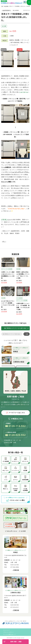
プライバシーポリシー (8, 632)
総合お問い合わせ (12, 531)
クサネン (5, 220)
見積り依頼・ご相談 (13, 642)
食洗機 (4, 26)
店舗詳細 (16, 570)
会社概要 (23, 531)
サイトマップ (6, 630)
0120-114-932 (15, 426)
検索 (27, 334)
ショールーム (24, 92)
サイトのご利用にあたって (10, 634)
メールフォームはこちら (16, 413)
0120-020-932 (15, 435)
